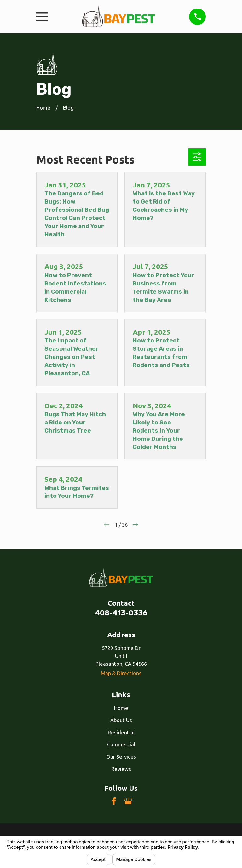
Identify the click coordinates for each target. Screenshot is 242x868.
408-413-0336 (121, 613)
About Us (121, 720)
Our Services (121, 757)
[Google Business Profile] (128, 801)
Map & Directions (121, 673)
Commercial (121, 744)
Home (121, 708)
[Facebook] (114, 801)
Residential (121, 732)
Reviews (121, 769)
